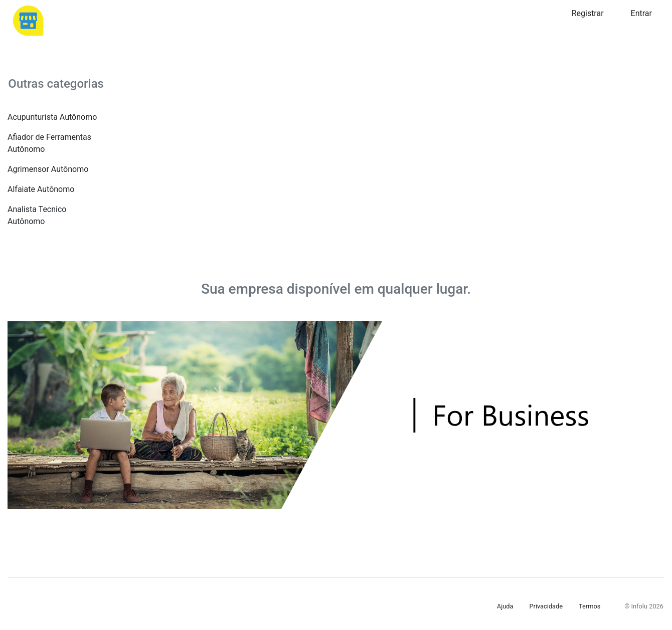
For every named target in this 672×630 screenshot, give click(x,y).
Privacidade (546, 606)
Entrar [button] (641, 13)
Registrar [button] (588, 13)
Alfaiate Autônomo (41, 189)
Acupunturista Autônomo (52, 117)
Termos (590, 606)
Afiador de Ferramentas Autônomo (49, 143)
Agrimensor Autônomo (48, 169)
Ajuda (505, 606)
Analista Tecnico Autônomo (37, 215)
